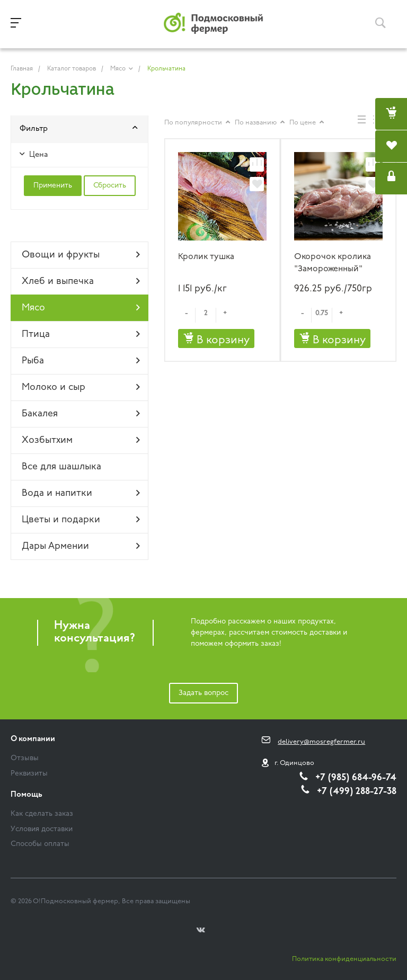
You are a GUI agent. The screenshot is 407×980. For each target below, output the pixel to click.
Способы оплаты (40, 844)
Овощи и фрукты (81, 255)
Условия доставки (42, 829)
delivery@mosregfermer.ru (321, 742)
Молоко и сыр (81, 387)
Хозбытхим (81, 440)
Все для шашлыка (61, 467)
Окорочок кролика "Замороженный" (333, 263)
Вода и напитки (81, 493)
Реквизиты (29, 774)
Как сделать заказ (42, 814)
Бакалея (81, 414)
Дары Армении (81, 546)
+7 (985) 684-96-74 (356, 778)
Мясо (81, 308)
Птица (81, 334)
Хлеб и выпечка (81, 281)
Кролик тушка (206, 257)
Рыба (81, 361)
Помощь (26, 795)
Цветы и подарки (81, 520)
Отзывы (25, 758)
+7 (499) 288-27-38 (357, 792)
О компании (33, 739)
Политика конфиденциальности (344, 959)
